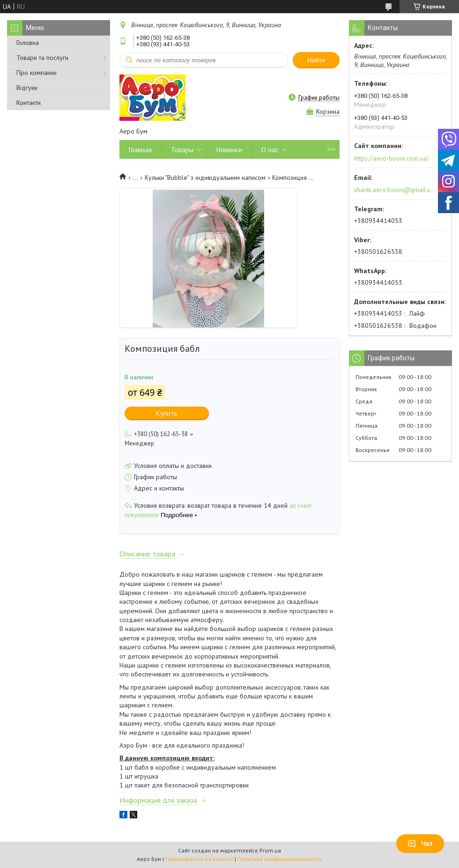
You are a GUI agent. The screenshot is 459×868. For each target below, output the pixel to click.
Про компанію (37, 73)
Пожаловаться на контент (199, 859)
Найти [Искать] (316, 60)
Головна (28, 43)
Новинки (229, 150)
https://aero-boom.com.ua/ (391, 158)
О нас (270, 150)
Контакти (29, 103)
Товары (182, 150)
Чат (420, 844)
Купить (167, 413)
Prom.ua (270, 850)
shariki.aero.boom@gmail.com (395, 190)
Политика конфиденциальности (280, 859)
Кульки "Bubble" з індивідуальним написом (205, 178)
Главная (140, 150)
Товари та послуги (42, 58)
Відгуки (27, 88)
